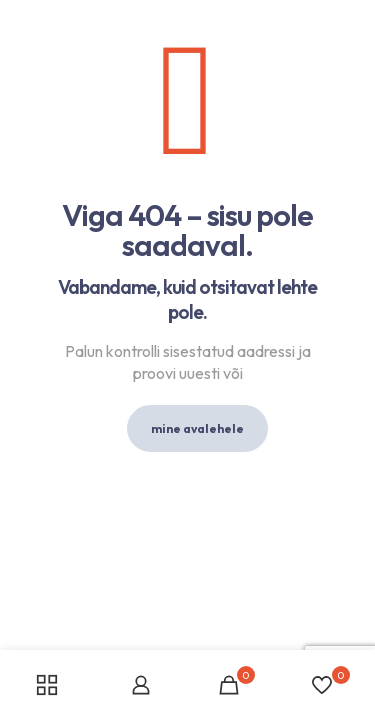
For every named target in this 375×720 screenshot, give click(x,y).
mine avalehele (197, 428)
